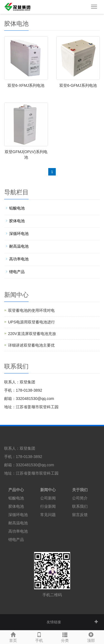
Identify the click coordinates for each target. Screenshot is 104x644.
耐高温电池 (19, 246)
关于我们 (80, 490)
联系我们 (80, 506)
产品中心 (16, 490)
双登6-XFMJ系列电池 (26, 85)
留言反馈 (80, 515)
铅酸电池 (17, 208)
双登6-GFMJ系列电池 (78, 85)
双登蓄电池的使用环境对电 (31, 310)
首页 (13, 637)
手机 (39, 637)
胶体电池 (17, 221)
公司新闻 (48, 498)
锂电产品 (17, 272)
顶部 (91, 637)
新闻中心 (48, 490)
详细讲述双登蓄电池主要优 (31, 345)
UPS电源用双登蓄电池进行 (31, 322)
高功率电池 (19, 259)
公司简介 (80, 498)
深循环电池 (19, 234)
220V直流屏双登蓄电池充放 (32, 334)
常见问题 (48, 515)
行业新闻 (48, 506)
